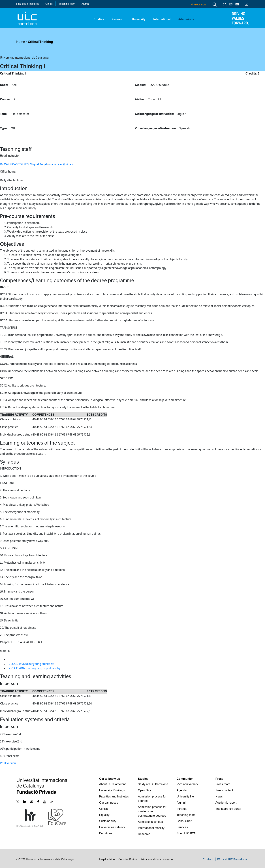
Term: (4, 114)
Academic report (226, 803)
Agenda (182, 790)
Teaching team (67, 4)
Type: (4, 128)
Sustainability (108, 821)
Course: (5, 99)
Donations (106, 833)
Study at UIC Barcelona (153, 784)
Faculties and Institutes (114, 796)
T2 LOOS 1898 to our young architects (31, 664)
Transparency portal (228, 809)
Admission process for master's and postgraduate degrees (152, 811)
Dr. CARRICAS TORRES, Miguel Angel (23, 164)
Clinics (103, 809)
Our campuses (109, 803)
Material (5, 651)
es (231, 4)
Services (182, 827)
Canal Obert (184, 821)
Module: (141, 85)
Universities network (112, 827)
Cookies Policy (128, 859)
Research (144, 834)
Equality (104, 815)
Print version (8, 763)
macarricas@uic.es (61, 164)
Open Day (144, 790)
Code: (4, 85)
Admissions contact (150, 822)
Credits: (251, 73)
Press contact (224, 790)
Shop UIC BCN (186, 833)
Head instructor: (10, 156)
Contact (208, 859)
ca (225, 4)
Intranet (181, 809)
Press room (223, 784)
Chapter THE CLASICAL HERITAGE (21, 642)
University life (185, 796)
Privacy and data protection (157, 859)
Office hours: (8, 172)
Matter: (140, 99)
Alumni (85, 4)
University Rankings (112, 790)
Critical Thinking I (41, 42)
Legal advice (107, 859)
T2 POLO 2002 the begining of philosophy (34, 668)
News (219, 796)
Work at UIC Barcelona (232, 859)
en (237, 4)
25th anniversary (187, 784)
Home (21, 42)
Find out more (199, 5)
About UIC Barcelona (113, 784)
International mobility (151, 828)
